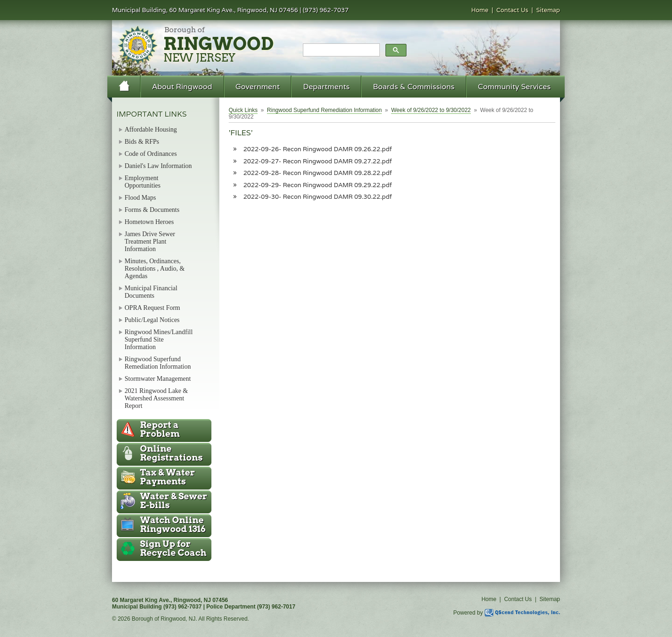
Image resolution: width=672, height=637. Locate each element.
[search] (340, 50)
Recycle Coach (173, 548)
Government (258, 87)
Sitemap (548, 10)
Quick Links (243, 110)
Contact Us (513, 10)
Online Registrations (171, 453)
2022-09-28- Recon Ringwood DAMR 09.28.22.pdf (317, 173)
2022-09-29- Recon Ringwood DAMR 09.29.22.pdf (317, 185)
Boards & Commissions (414, 87)
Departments (326, 87)
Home (480, 10)
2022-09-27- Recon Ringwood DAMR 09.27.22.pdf (317, 161)
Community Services (514, 87)
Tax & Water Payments (168, 477)
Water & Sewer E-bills (174, 501)
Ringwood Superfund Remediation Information (324, 110)
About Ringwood (182, 87)
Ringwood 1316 (173, 525)
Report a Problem (160, 429)
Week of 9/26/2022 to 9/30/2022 (431, 110)
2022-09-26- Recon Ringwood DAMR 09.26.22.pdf (317, 149)
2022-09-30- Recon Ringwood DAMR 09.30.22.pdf (317, 197)
